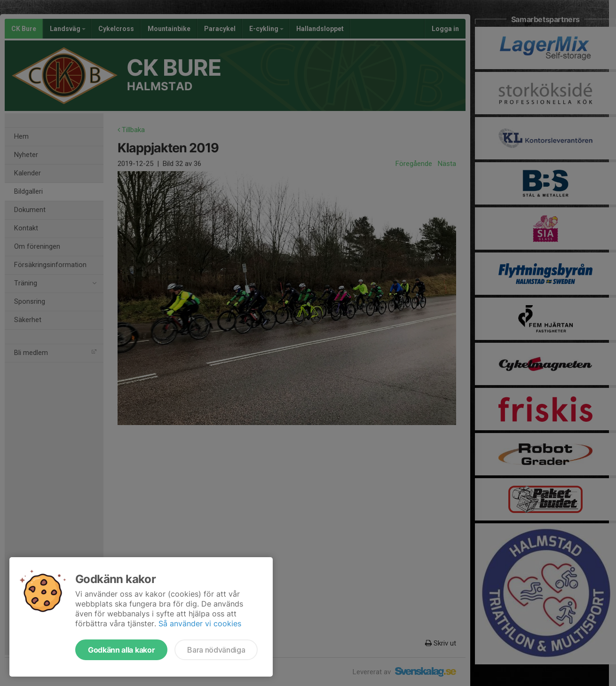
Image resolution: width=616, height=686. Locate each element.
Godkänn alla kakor (121, 650)
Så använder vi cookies (200, 623)
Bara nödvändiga (216, 650)
